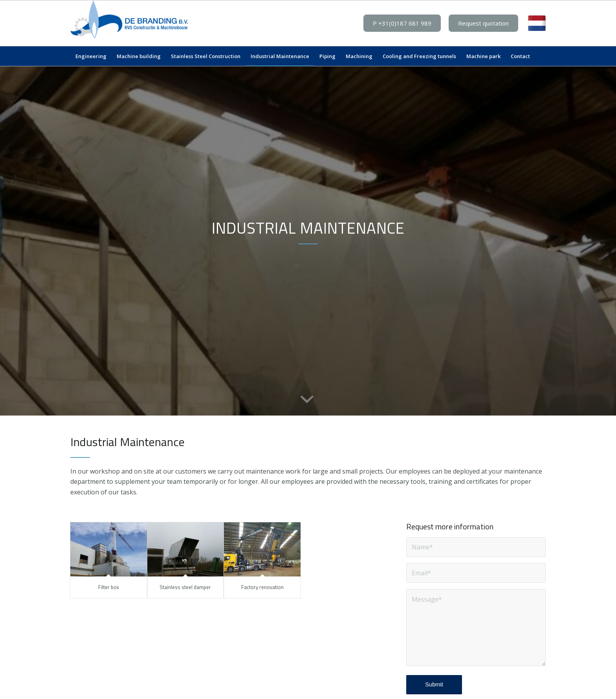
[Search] (541, 56)
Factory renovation (262, 587)
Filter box (109, 587)
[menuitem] (91, 56)
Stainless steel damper (185, 587)
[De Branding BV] (129, 23)
